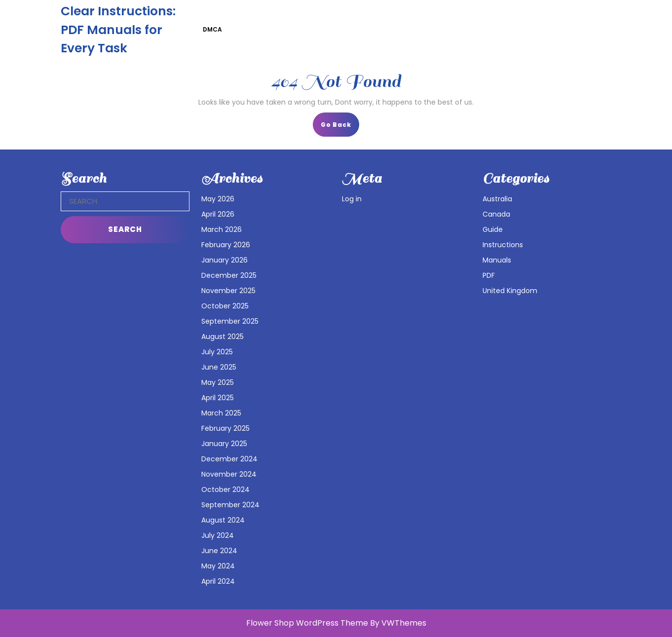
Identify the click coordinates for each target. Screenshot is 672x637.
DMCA (212, 29)
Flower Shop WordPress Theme (307, 623)
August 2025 (223, 337)
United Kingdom (510, 291)
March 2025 (221, 413)
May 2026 (218, 199)
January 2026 (224, 260)
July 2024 (218, 535)
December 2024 (229, 459)
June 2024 (219, 551)
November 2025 (228, 291)
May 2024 (218, 566)
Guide (493, 229)
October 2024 (225, 489)
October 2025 (225, 306)
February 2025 (225, 428)
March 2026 (222, 229)
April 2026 (218, 214)
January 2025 (224, 444)
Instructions (503, 245)
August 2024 (223, 520)
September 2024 (230, 505)
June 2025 (219, 367)
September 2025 (230, 321)
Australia (497, 199)
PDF (489, 275)
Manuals (497, 260)
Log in (352, 199)
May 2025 (218, 382)
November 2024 (229, 474)
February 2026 (226, 245)
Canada (496, 214)
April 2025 (218, 398)
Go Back (340, 128)
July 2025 (217, 352)
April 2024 (218, 581)
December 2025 (229, 275)
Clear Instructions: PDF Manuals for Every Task (118, 30)
